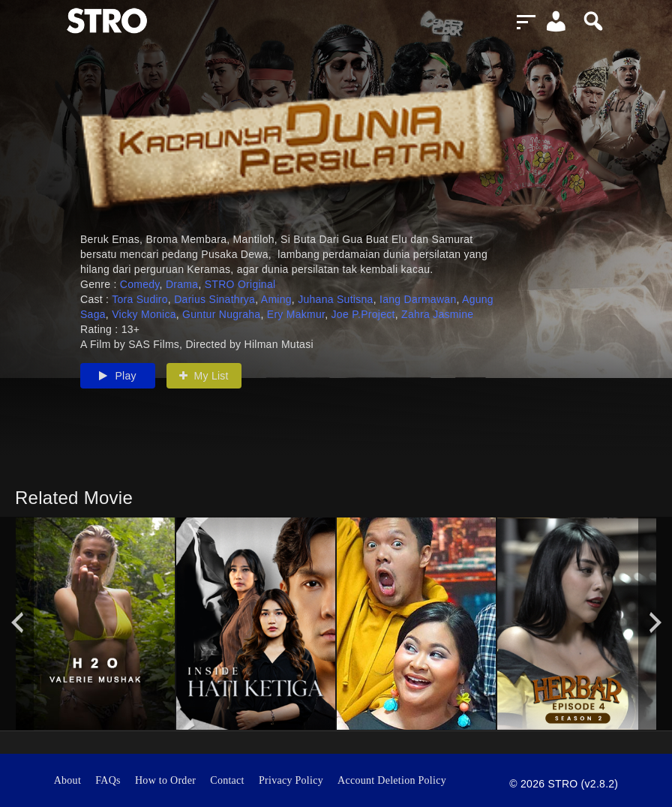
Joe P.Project (363, 314)
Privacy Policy (291, 780)
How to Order (165, 780)
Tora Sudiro (140, 299)
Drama (182, 284)
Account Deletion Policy (392, 780)
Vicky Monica (144, 314)
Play (118, 376)
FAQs (108, 780)
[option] (95, 624)
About (67, 780)
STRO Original (240, 284)
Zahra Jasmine (437, 314)
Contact (227, 780)
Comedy (140, 284)
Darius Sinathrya (214, 299)
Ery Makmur (296, 314)
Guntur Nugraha (221, 314)
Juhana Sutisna (335, 299)
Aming (276, 299)
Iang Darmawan (418, 299)
